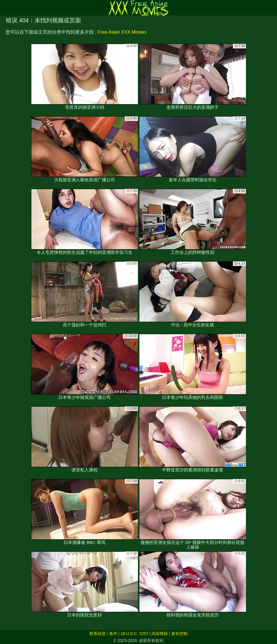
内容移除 (160, 634)
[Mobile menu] (5, 8)
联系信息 (98, 634)
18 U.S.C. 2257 (134, 634)
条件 (113, 634)
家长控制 (179, 634)
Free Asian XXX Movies (122, 32)
